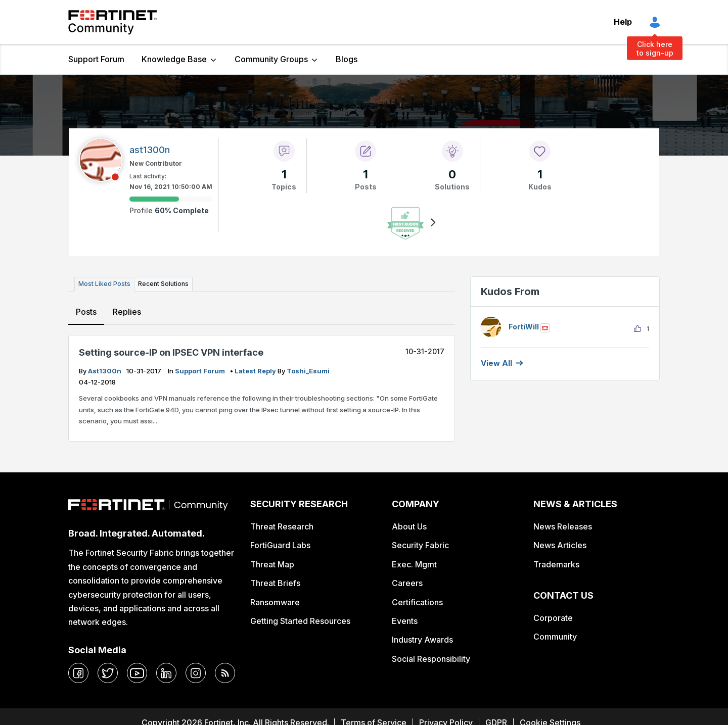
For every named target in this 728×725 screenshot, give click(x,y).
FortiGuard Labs (280, 545)
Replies (127, 312)
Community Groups (271, 59)
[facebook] (78, 673)
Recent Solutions (163, 284)
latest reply (256, 371)
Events (405, 621)
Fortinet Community (112, 22)
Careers (407, 583)
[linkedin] (166, 673)
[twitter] (108, 673)
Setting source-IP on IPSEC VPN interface (171, 352)
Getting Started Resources (300, 621)
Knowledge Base (174, 59)
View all (496, 363)
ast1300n (105, 371)
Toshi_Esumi (308, 371)
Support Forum (96, 59)
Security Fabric (420, 545)
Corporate (553, 618)
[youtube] (137, 673)
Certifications (417, 602)
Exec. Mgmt (414, 564)
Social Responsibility (431, 659)
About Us (409, 526)
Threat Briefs (275, 583)
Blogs (347, 59)
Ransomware (275, 602)
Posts (86, 312)
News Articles (560, 545)
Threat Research (282, 526)
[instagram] (196, 673)
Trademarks (556, 564)
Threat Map (272, 564)
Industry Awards (422, 640)
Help (623, 22)
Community (555, 637)
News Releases (563, 526)
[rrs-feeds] (225, 673)
